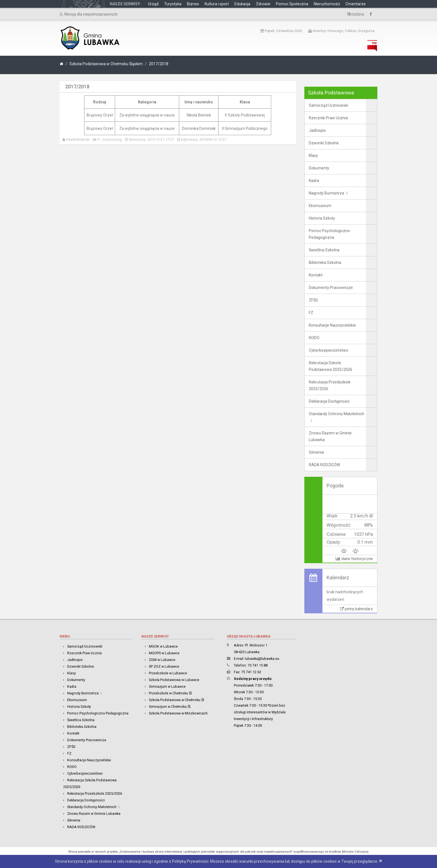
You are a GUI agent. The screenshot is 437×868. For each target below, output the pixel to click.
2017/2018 (159, 64)
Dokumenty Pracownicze (331, 288)
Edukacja (242, 4)
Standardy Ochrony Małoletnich (337, 414)
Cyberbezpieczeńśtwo (329, 350)
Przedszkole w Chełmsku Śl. (171, 693)
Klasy (313, 155)
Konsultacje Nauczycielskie (332, 325)
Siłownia (316, 452)
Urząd (153, 4)
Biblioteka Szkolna (325, 262)
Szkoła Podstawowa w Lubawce (174, 680)
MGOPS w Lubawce (164, 653)
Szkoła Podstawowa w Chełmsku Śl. (177, 700)
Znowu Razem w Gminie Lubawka (330, 436)
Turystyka (173, 4)
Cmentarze (356, 4)
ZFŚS (313, 300)
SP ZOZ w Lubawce (164, 666)
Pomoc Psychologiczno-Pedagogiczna (330, 234)
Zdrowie (263, 4)
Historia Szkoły (322, 218)
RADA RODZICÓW (324, 465)
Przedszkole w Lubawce (168, 673)
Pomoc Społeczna (292, 4)
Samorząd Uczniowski (328, 105)
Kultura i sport (217, 4)
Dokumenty (319, 168)
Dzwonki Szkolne (324, 143)
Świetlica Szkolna (324, 250)
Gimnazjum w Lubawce (167, 686)
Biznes (193, 4)
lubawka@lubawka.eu (262, 659)
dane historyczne (354, 559)
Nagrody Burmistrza (326, 193)
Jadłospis (317, 130)
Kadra (314, 181)
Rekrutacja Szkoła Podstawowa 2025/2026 (331, 366)
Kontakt (316, 275)
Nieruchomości (327, 4)
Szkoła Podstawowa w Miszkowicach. (179, 713)
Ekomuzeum (320, 206)
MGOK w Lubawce (163, 646)
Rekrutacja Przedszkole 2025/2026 (330, 385)
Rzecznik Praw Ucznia (328, 118)
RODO (314, 338)
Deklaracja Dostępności (329, 401)
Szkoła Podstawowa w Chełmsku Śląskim (106, 64)
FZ (311, 313)
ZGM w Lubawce (162, 660)
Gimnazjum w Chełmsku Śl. (170, 707)
